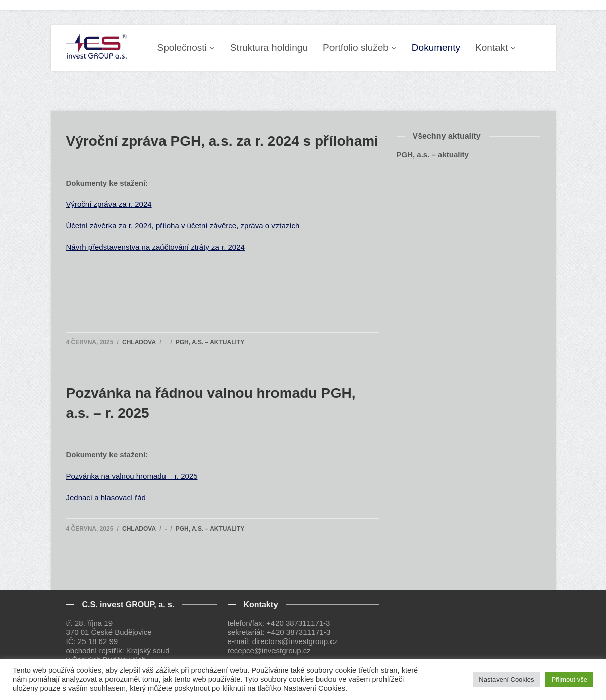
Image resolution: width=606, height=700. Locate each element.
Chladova (139, 342)
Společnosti (182, 48)
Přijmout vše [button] (569, 680)
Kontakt (491, 48)
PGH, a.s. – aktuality (210, 342)
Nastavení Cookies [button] (506, 680)
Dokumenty (436, 48)
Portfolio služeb (356, 48)
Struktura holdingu (269, 48)
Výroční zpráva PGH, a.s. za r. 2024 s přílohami (222, 141)
